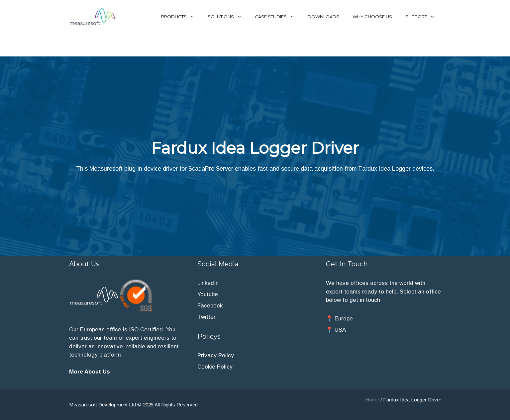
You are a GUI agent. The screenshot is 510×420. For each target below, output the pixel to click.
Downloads (323, 17)
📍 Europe (339, 319)
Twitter (206, 317)
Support (423, 17)
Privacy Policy (216, 355)
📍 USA (336, 330)
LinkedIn (208, 283)
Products (181, 17)
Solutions (228, 17)
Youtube (208, 294)
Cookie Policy (215, 367)
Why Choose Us (372, 17)
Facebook (210, 306)
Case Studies (278, 17)
